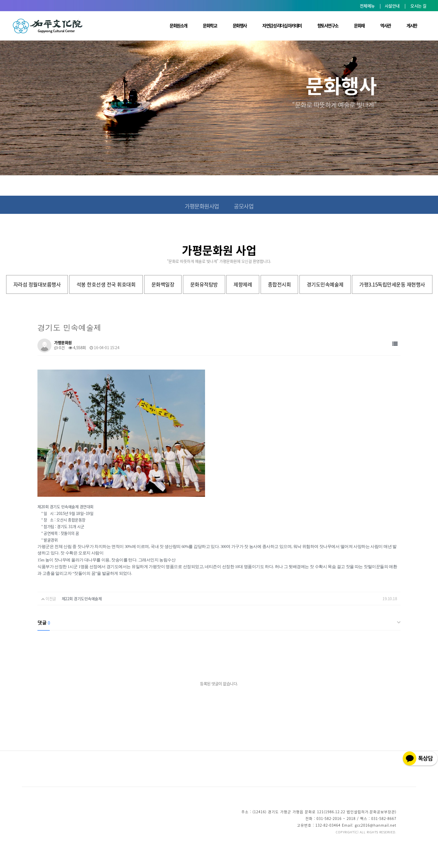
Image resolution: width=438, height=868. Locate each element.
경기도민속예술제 (325, 284)
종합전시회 (279, 284)
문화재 (359, 25)
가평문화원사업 (202, 206)
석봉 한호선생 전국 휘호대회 (106, 284)
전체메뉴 (367, 6)
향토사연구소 (328, 25)
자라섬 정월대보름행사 (37, 284)
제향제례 (243, 284)
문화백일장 (163, 284)
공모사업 (244, 206)
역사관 (385, 25)
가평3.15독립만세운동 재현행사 (392, 284)
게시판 (412, 25)
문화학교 (210, 25)
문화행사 (240, 25)
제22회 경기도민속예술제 (82, 599)
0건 (59, 347)
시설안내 (392, 6)
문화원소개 (178, 25)
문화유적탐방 (204, 284)
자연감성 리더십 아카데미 (282, 25)
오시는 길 (418, 6)
